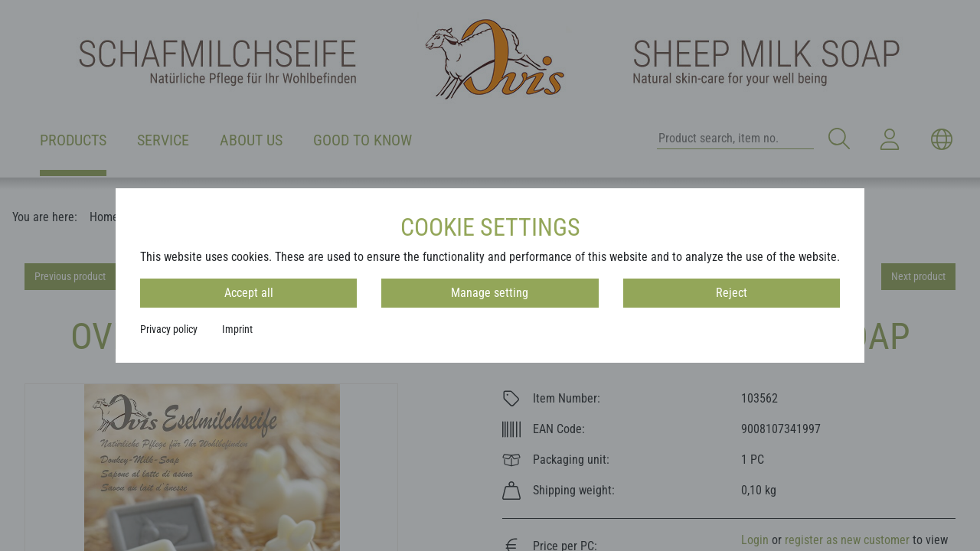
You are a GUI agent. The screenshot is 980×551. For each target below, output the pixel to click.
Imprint (237, 329)
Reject (732, 293)
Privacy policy (169, 329)
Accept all (249, 293)
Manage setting (490, 293)
